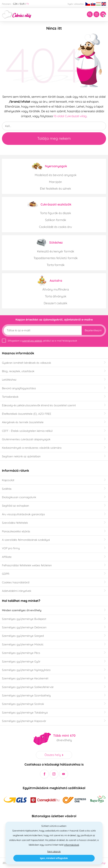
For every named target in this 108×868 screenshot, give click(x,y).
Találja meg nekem (54, 138)
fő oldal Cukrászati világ (70, 116)
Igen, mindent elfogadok (54, 858)
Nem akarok (54, 851)
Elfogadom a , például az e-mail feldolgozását (42, 341)
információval (72, 845)
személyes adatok (32, 341)
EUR (22, 4)
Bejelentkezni (93, 330)
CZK (15, 4)
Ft (28, 4)
